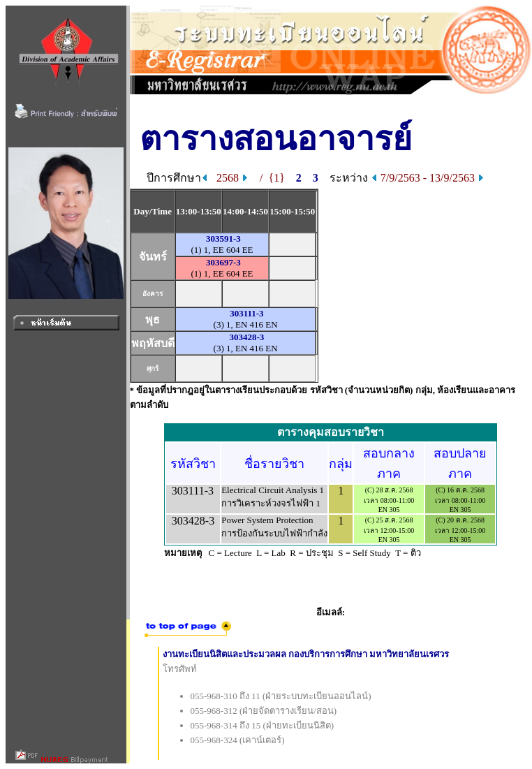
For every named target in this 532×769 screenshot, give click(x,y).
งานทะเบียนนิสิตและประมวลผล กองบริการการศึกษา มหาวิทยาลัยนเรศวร (306, 654)
